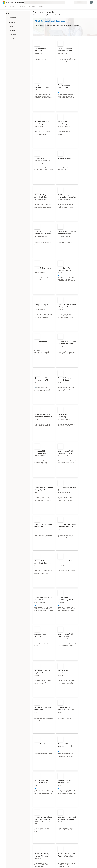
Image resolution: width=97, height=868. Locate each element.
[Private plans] (73, 2)
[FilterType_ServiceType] (8, 35)
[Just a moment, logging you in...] (91, 2)
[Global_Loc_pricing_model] (8, 39)
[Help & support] (68, 2)
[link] (44, 57)
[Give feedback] (66, 2)
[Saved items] (70, 2)
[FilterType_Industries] (8, 31)
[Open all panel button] (5, 7)
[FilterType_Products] (8, 26)
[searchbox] (20, 17)
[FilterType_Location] (8, 22)
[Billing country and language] (81, 2)
